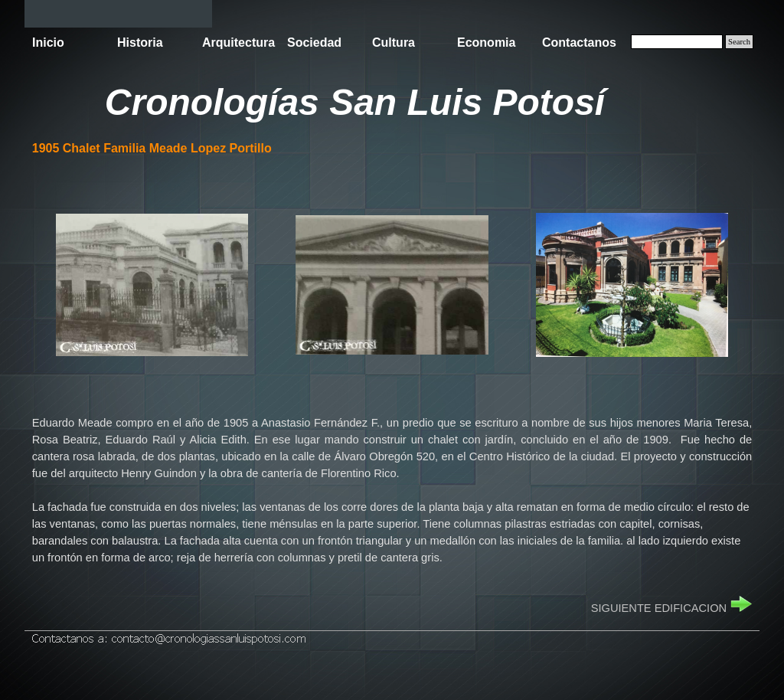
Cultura (394, 43)
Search (739, 42)
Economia (486, 43)
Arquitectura (238, 43)
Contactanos (579, 43)
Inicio (48, 43)
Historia (140, 43)
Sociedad (314, 43)
